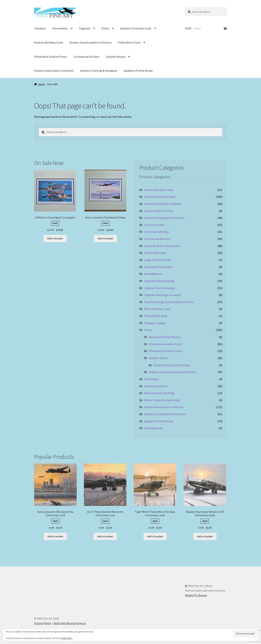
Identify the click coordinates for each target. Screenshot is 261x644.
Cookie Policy (67, 638)
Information (60, 28)
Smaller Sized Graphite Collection (90, 42)
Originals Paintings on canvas (162, 295)
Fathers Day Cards (155, 253)
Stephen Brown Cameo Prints (172, 365)
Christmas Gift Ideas (157, 232)
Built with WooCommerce (70, 623)
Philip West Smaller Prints (51, 57)
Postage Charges (155, 323)
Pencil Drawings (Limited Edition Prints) (169, 302)
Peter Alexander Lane (157, 309)
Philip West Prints (129, 42)
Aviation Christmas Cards (136, 28)
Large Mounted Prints (158, 260)
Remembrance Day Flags (159, 393)
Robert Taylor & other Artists (162, 400)
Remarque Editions (156, 386)
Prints (105, 28)
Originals (85, 28)
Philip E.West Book (156, 316)
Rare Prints (151, 379)
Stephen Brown (116, 57)
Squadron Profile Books (138, 71)
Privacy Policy (43, 623)
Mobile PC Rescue (196, 595)
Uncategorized (153, 428)
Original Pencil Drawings (159, 281)
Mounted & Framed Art (158, 267)
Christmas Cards (154, 225)
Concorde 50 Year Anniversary (162, 246)
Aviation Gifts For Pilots (159, 211)
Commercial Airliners (87, 57)
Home (42, 84)
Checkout (40, 28)
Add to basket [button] (55, 238)
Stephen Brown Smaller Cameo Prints (172, 372)
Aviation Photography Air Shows (164, 218)
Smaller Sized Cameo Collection (54, 71)
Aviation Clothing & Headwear (99, 71)
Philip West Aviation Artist (165, 344)
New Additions (153, 274)
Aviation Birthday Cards (49, 42)
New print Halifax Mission (165, 337)
